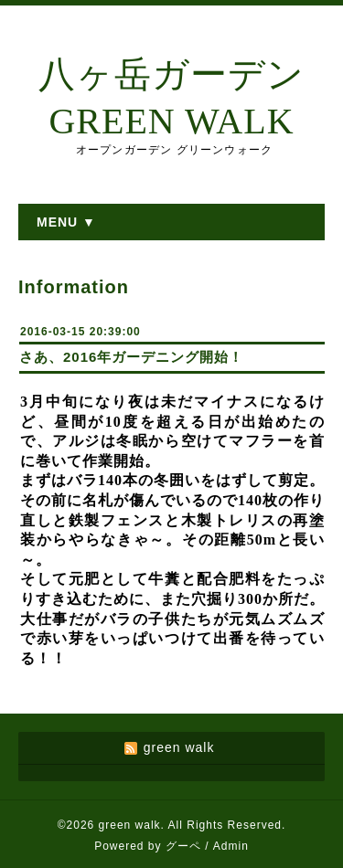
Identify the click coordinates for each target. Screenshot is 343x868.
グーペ (183, 846)
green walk (130, 825)
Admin (231, 846)
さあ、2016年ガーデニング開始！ (131, 357)
